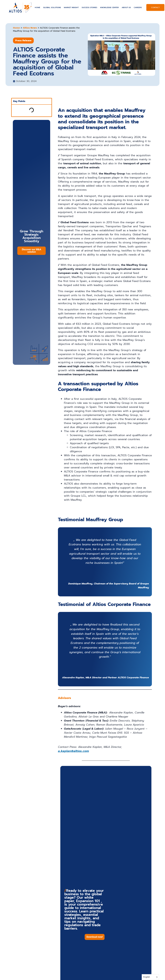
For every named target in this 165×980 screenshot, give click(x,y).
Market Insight (71, 7)
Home (37, 7)
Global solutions (52, 7)
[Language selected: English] (150, 977)
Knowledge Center (109, 7)
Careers (138, 7)
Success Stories (89, 7)
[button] (95, 937)
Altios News (30, 28)
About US (126, 7)
